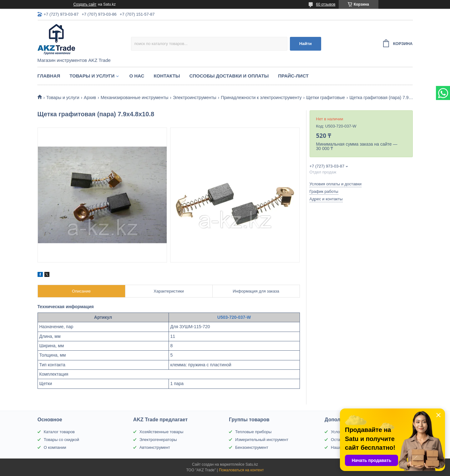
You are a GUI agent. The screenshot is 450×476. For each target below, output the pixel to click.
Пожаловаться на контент (241, 470)
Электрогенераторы (158, 440)
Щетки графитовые (326, 98)
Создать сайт (85, 4)
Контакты (167, 76)
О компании (55, 447)
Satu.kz (252, 464)
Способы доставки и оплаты (229, 76)
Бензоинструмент (252, 447)
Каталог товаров (59, 432)
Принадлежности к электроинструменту (261, 98)
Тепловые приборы (253, 432)
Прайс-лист (293, 76)
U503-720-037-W (234, 317)
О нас (137, 76)
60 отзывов (326, 4)
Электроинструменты (195, 98)
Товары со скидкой (61, 440)
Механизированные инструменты (135, 98)
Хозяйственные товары (161, 432)
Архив (90, 98)
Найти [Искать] (306, 44)
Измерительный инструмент (262, 440)
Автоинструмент (155, 447)
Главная (49, 76)
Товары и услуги (92, 76)
